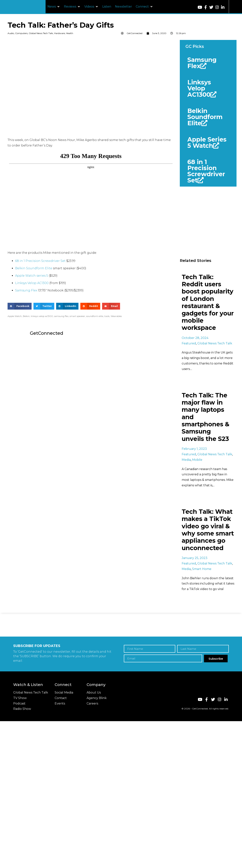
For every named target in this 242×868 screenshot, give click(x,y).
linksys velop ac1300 (42, 316)
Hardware (59, 33)
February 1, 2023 (194, 449)
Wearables (116, 316)
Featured (189, 343)
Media (186, 460)
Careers (92, 703)
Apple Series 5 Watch (207, 142)
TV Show (20, 698)
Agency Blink (97, 698)
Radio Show (22, 709)
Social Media (64, 692)
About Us (94, 692)
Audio (11, 33)
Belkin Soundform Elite (34, 268)
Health (70, 33)
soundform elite (95, 316)
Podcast (19, 703)
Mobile (197, 460)
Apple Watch (15, 316)
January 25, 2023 (195, 558)
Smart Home (202, 569)
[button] (54, 7)
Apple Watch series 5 (32, 276)
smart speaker (77, 316)
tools (107, 316)
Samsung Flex (26, 290)
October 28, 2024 (195, 338)
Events (60, 703)
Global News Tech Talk (41, 33)
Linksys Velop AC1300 (32, 283)
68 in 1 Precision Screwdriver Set (40, 261)
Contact (61, 698)
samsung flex (61, 316)
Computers (21, 33)
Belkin (26, 316)
